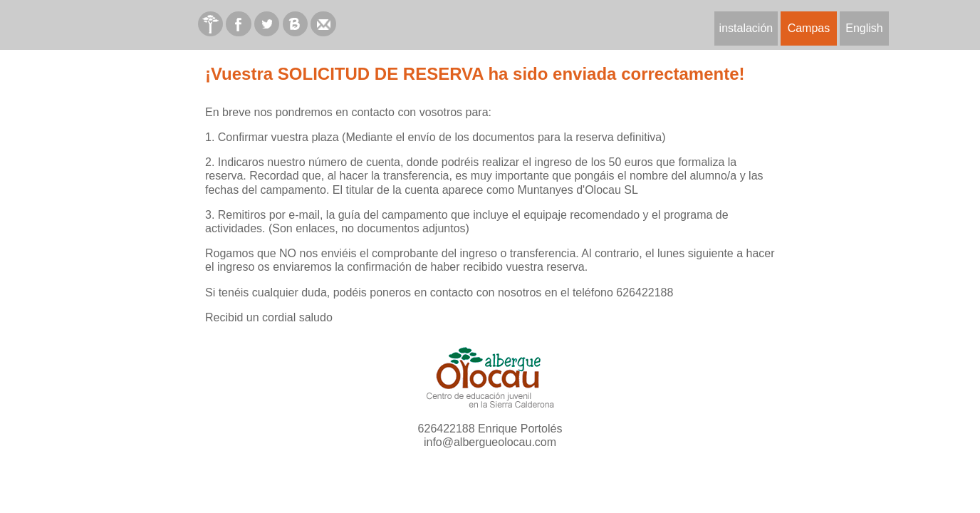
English (864, 28)
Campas (809, 28)
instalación (746, 28)
